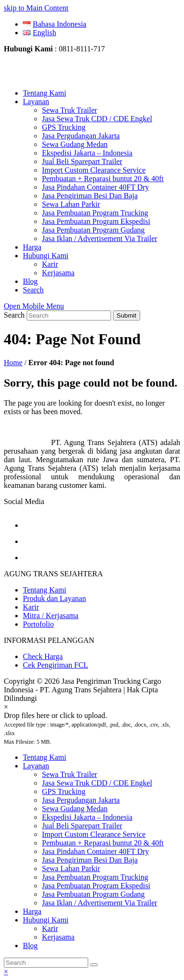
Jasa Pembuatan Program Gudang (93, 894)
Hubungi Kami (46, 920)
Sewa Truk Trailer (70, 774)
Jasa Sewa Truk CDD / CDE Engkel (97, 783)
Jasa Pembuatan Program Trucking (95, 877)
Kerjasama (58, 937)
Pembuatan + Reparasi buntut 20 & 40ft (103, 843)
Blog (30, 946)
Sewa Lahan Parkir (71, 868)
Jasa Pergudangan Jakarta (81, 800)
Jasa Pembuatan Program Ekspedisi (96, 886)
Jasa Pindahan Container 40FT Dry (96, 851)
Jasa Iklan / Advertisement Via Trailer (100, 903)
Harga (32, 911)
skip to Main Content (36, 8)
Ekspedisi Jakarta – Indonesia (87, 817)
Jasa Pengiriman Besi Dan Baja (90, 860)
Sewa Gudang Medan (75, 809)
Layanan (36, 766)
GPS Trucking (64, 791)
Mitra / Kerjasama (51, 616)
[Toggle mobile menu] (34, 306)
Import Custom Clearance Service (94, 834)
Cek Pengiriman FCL (56, 665)
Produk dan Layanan (54, 598)
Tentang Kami (45, 590)
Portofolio (38, 624)
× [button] (6, 972)
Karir (31, 607)
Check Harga (43, 656)
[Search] (46, 963)
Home (13, 363)
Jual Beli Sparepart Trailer (82, 826)
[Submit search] (94, 965)
